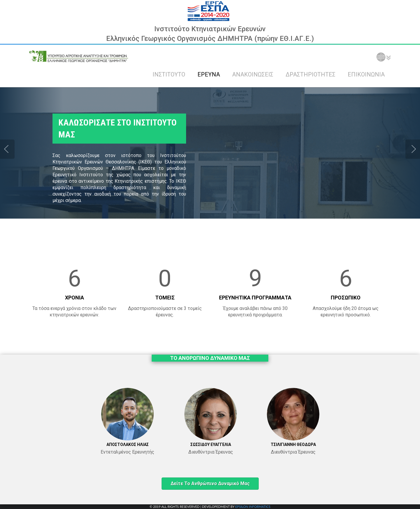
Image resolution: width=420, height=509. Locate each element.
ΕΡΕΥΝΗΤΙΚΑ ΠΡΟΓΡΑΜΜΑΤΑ (255, 298)
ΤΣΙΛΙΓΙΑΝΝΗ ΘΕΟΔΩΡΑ (293, 444)
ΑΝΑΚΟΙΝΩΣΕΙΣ (253, 74)
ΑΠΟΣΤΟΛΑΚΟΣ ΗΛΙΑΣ (128, 444)
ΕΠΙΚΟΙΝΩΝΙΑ (366, 74)
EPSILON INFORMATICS (253, 507)
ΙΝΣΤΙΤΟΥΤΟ (169, 74)
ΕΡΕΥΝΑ (209, 74)
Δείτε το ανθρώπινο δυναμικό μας (210, 483)
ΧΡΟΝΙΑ (75, 298)
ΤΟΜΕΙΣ (165, 298)
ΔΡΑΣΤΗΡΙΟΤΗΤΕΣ (310, 74)
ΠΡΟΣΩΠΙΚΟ (346, 298)
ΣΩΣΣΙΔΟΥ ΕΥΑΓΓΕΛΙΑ (211, 444)
